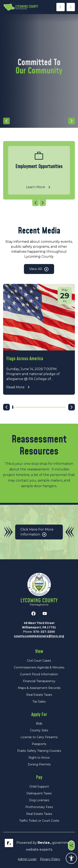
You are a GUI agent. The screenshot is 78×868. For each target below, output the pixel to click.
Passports (39, 744)
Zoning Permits (39, 764)
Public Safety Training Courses (39, 751)
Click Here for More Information (37, 532)
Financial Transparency (39, 681)
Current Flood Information (39, 674)
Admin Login (27, 859)
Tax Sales (39, 702)
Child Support (39, 787)
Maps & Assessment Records (39, 688)
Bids (39, 723)
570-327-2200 (44, 632)
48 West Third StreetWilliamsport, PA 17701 (39, 625)
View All (39, 269)
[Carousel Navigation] (39, 121)
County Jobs (39, 730)
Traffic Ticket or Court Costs (39, 821)
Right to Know (39, 758)
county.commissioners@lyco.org (39, 636)
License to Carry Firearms (39, 737)
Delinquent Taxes (39, 793)
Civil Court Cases (39, 661)
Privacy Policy (50, 859)
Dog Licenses (39, 800)
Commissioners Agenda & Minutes (39, 667)
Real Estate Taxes (39, 695)
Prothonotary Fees (39, 807)
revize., (45, 843)
